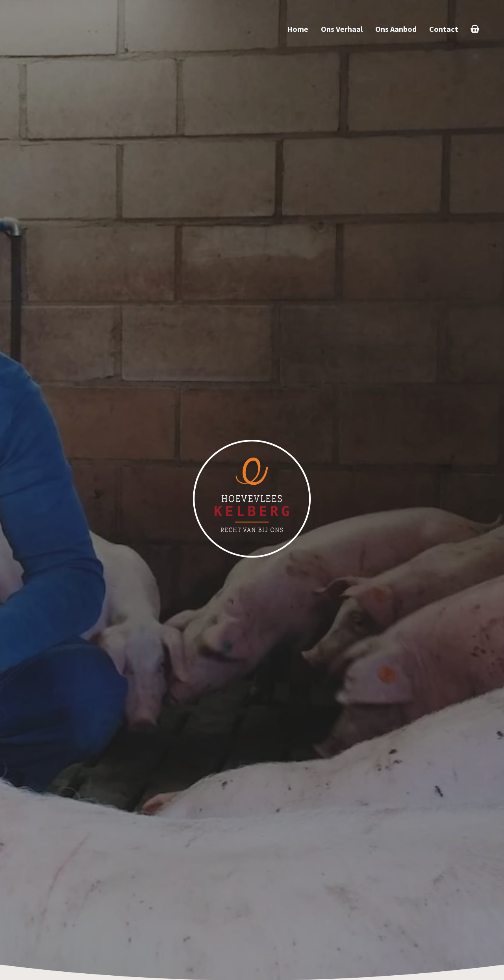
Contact (444, 29)
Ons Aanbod (396, 29)
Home (298, 29)
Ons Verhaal (342, 29)
